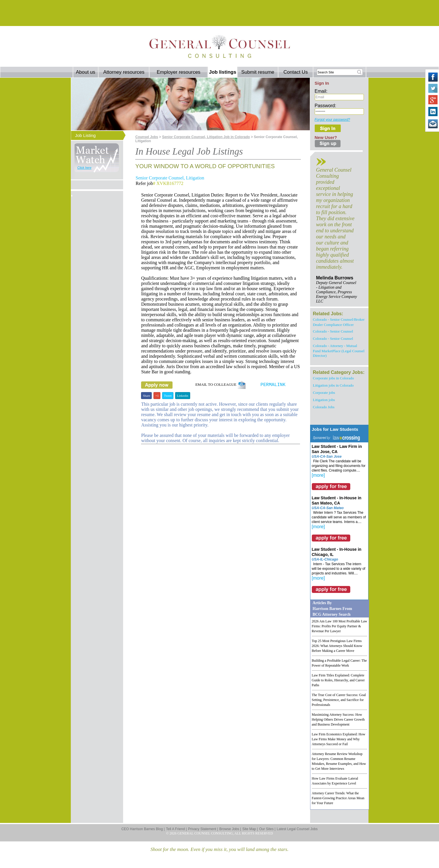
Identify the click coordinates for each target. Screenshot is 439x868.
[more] (318, 475)
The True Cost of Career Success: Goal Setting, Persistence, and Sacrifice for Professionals (339, 700)
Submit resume (258, 72)
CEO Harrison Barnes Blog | (143, 829)
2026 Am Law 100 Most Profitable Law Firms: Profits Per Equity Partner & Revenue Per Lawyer (340, 626)
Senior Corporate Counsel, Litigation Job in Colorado (206, 137)
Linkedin (183, 396)
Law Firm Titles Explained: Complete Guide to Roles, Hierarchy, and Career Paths (338, 680)
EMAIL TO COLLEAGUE (221, 384)
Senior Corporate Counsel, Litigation (170, 178)
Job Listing (86, 135)
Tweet (168, 396)
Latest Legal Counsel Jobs (297, 829)
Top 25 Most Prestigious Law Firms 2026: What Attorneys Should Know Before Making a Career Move (337, 646)
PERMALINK (273, 385)
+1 (157, 396)
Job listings (223, 72)
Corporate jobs (324, 393)
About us (85, 72)
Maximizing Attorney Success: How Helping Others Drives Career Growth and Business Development (338, 719)
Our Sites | (267, 829)
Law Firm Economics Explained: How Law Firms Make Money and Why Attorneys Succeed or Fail (339, 739)
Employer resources (178, 72)
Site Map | (250, 829)
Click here (85, 168)
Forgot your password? (333, 120)
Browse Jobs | (230, 829)
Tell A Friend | (176, 829)
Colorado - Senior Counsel (333, 331)
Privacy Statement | (203, 829)
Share (146, 396)
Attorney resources (124, 72)
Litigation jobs (324, 400)
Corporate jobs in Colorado (334, 378)
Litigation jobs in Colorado (333, 385)
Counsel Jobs (147, 137)
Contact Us (296, 72)
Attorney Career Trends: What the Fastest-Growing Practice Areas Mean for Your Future (338, 798)
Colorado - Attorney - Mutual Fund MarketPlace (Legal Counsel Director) (339, 351)
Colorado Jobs (324, 407)
